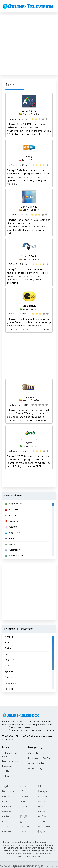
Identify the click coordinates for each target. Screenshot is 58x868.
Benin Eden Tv (29, 207)
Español (7, 822)
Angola (11, 527)
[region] (29, 529)
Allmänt (35, 309)
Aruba (10, 544)
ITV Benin (29, 397)
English (6, 817)
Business (35, 160)
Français (7, 832)
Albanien (12, 510)
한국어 (23, 822)
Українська (44, 827)
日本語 (23, 817)
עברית (23, 786)
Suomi (6, 827)
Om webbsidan (37, 753)
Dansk (6, 802)
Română (42, 796)
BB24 (29, 157)
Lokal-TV (35, 210)
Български (8, 791)
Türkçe (41, 822)
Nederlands (26, 827)
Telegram (8, 776)
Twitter (6, 771)
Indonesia (25, 807)
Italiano (24, 812)
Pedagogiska (12, 677)
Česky (6, 796)
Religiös (9, 689)
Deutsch (7, 807)
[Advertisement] (29, 44)
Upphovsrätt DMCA (39, 758)
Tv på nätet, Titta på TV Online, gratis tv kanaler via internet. (28, 738)
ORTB (29, 443)
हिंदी (22, 791)
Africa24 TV (29, 111)
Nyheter (35, 114)
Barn (7, 643)
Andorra (11, 521)
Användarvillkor (36, 763)
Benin (25, 114)
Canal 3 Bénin (29, 257)
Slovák (41, 807)
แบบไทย (42, 817)
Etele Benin (29, 306)
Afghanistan (13, 504)
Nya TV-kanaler (11, 761)
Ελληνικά (7, 812)
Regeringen (11, 683)
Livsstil (8, 654)
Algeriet (11, 515)
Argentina (12, 533)
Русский (42, 802)
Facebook (8, 766)
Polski (40, 786)
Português (43, 791)
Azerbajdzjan (14, 556)
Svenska (42, 812)
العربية (5, 786)
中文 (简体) (43, 832)
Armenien (12, 538)
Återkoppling (35, 768)
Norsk (23, 832)
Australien (12, 550)
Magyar (24, 802)
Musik (7, 666)
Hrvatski (24, 796)
